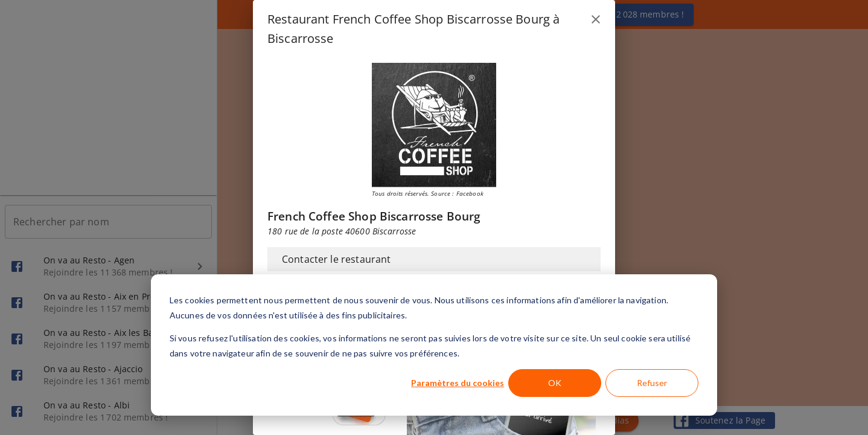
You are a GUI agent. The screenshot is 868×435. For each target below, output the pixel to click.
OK (555, 383)
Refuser (652, 383)
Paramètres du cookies (458, 383)
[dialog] (434, 345)
